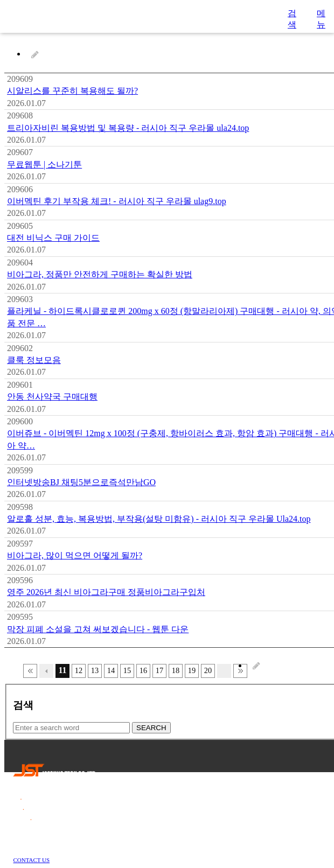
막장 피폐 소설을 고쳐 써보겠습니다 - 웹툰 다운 (98, 629)
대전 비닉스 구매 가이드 (53, 238)
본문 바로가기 (0, 0)
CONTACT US (32, 860)
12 (79, 670)
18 (176, 670)
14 (111, 670)
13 (95, 670)
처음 (30, 671)
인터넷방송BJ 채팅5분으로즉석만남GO (81, 482)
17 (159, 670)
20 (208, 670)
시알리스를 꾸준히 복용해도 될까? (72, 91)
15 (127, 670)
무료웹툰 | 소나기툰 (44, 164)
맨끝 (240, 671)
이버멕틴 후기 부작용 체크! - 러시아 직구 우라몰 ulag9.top (117, 201)
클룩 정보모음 (34, 360)
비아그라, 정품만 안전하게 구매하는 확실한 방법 (100, 274)
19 (192, 670)
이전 (46, 671)
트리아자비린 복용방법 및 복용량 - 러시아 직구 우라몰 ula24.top (128, 128)
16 (143, 670)
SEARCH (151, 728)
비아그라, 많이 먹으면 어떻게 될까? (75, 555)
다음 (224, 671)
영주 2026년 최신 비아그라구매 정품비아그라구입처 (106, 592)
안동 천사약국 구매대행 (52, 397)
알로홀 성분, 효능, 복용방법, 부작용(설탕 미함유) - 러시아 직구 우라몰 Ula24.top (159, 519)
